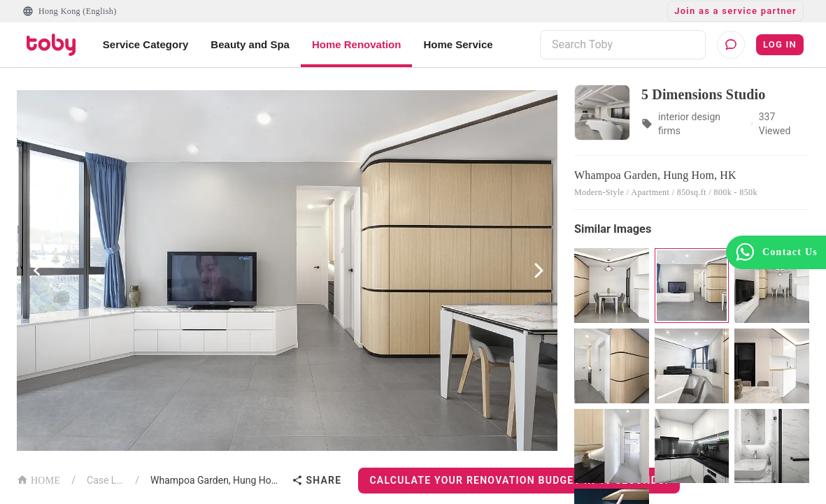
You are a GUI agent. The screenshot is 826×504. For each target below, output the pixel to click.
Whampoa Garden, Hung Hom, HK (218, 480)
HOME (38, 479)
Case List (105, 480)
